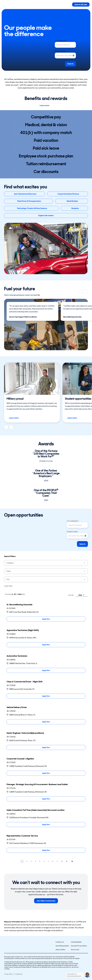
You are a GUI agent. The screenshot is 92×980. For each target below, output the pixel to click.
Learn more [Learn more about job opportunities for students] (74, 418)
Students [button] (75, 208)
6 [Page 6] (44, 861)
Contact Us (19, 974)
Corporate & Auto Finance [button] (68, 194)
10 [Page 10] (62, 861)
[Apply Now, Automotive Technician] (46, 670)
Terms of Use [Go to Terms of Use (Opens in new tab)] (75, 950)
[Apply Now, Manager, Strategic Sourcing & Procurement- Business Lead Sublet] (46, 799)
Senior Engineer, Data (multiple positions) (25, 733)
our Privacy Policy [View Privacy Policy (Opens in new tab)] (67, 958)
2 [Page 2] (27, 861)
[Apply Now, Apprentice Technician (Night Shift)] (46, 645)
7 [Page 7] (48, 861)
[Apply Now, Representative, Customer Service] (46, 850)
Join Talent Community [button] (46, 901)
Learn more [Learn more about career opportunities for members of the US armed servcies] (15, 418)
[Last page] (72, 861)
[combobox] (65, 45)
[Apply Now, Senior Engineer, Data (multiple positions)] (46, 747)
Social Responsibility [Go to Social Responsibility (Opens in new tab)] (62, 946)
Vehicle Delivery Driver (17, 707)
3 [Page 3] (31, 861)
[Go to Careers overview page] (10, 5)
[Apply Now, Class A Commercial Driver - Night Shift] (46, 696)
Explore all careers (46, 215)
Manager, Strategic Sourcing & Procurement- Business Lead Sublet (37, 784)
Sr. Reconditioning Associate (19, 605)
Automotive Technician (17, 656)
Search (70, 64)
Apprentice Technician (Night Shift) (23, 630)
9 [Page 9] (57, 861)
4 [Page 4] (35, 861)
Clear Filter (8, 586)
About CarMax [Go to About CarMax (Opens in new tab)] (60, 950)
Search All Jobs (81, 5)
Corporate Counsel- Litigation (20, 759)
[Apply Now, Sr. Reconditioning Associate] (46, 619)
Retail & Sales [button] (72, 201)
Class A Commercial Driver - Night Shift (25, 682)
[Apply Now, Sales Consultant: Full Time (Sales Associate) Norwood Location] (46, 825)
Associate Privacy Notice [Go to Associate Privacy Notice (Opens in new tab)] (79, 946)
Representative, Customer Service (22, 836)
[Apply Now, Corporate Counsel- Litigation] (46, 773)
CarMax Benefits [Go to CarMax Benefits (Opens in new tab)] (76, 942)
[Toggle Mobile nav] (69, 5)
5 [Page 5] (40, 861)
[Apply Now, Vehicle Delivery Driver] (46, 722)
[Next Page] (67, 861)
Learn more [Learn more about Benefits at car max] (46, 105)
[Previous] (81, 291)
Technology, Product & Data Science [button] (32, 208)
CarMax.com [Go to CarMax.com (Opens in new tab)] (60, 942)
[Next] (86, 291)
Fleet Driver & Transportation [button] (29, 201)
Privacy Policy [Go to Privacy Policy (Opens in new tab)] (9, 974)
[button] (73, 55)
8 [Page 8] (53, 861)
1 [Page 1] (22, 861)
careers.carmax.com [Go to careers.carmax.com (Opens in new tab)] (17, 957)
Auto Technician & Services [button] (25, 194)
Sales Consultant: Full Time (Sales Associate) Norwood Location (36, 810)
